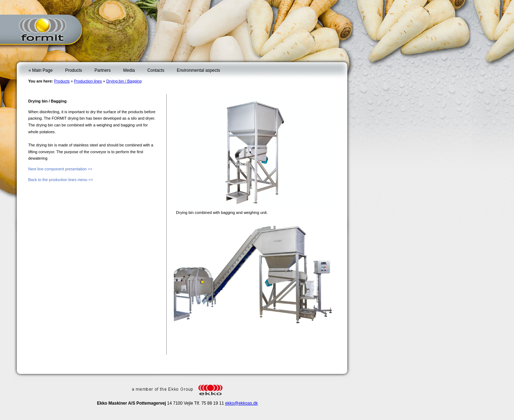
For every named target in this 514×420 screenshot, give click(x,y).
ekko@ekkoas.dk (242, 403)
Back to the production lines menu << (61, 180)
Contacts (156, 70)
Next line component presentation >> (60, 169)
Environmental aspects (198, 70)
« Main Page (41, 70)
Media (129, 70)
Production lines (88, 81)
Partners (103, 70)
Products (73, 70)
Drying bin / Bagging (124, 81)
